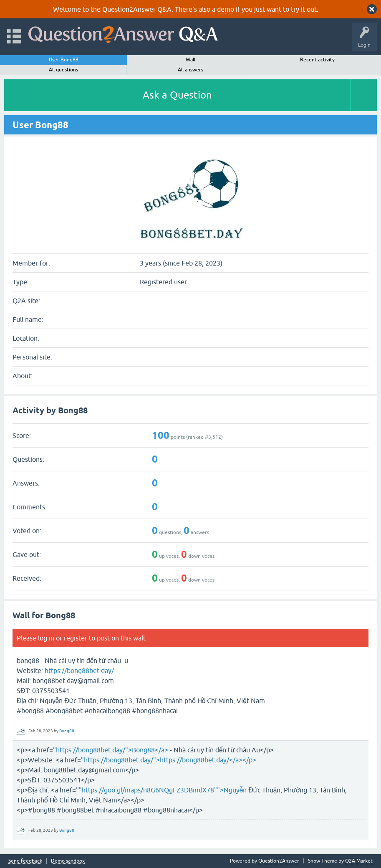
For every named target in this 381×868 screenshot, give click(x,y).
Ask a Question (177, 95)
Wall (190, 60)
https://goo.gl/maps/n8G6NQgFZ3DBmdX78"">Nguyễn (164, 790)
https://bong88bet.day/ (79, 671)
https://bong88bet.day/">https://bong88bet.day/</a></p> (170, 760)
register (76, 638)
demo (226, 9)
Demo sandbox (68, 861)
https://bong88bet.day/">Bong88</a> (112, 750)
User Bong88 (64, 60)
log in (46, 638)
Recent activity (317, 60)
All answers (190, 70)
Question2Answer (279, 861)
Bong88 (67, 731)
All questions (63, 70)
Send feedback (25, 861)
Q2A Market (359, 861)
